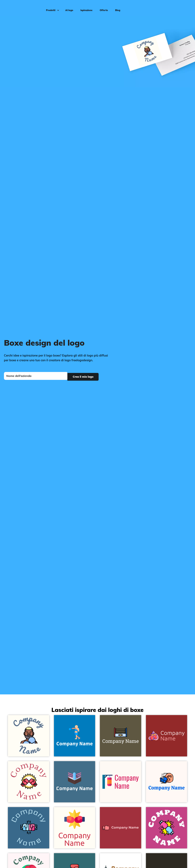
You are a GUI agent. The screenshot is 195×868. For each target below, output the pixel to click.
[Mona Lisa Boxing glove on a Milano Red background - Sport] (121, 828)
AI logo (68, 7)
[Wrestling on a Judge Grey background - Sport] (121, 736)
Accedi (186, 7)
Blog (116, 7)
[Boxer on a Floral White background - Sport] (29, 736)
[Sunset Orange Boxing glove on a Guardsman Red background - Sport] (167, 736)
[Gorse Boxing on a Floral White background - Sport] (75, 828)
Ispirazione (85, 7)
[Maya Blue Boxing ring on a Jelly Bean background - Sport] (75, 782)
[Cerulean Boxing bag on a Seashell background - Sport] (121, 782)
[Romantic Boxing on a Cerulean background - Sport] (75, 736)
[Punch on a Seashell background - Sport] (167, 782)
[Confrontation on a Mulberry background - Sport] (167, 828)
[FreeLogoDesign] (23, 7)
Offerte (102, 7)
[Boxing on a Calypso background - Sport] (29, 828)
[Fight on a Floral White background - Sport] (29, 782)
